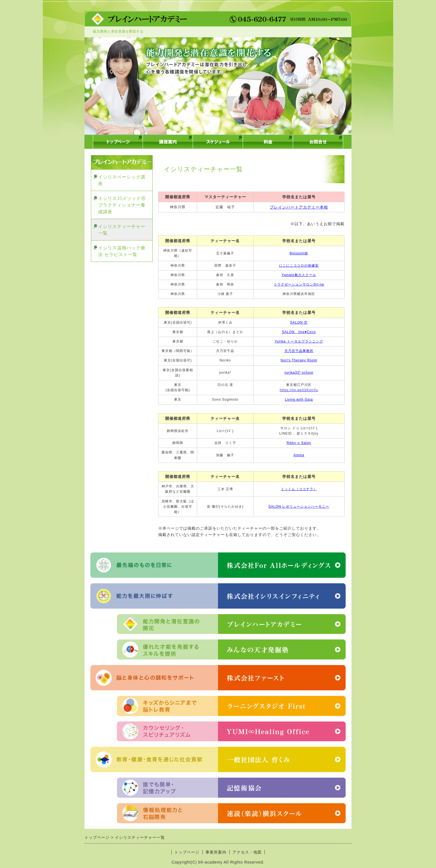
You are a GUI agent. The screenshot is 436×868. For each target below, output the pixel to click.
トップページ (187, 852)
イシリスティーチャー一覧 (122, 230)
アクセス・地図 (247, 852)
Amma (299, 455)
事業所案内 (216, 852)
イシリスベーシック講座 (122, 180)
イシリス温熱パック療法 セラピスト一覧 (122, 251)
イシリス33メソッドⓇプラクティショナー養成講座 (122, 205)
